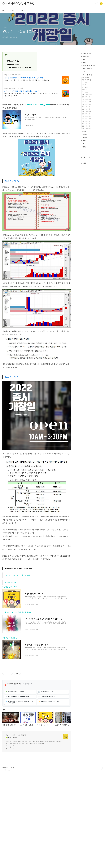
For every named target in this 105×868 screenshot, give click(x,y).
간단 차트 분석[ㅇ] (87, 114)
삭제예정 (84, 147)
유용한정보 (84, 134)
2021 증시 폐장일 (13, 61)
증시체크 (85, 59)
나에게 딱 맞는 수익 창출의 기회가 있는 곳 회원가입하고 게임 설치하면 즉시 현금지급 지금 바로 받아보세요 (31, 95)
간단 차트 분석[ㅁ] (87, 107)
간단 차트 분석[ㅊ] (87, 119)
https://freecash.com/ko (12, 88)
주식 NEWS (85, 92)
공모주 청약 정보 (87, 69)
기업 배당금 (85, 85)
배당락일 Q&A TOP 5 (10, 587)
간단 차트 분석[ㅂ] (87, 109)
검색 (97, 4)
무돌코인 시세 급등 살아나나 (12, 638)
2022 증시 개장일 (13, 64)
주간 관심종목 (86, 77)
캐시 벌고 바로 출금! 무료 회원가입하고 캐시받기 (22, 91)
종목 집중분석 (87, 87)
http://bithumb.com (11, 75)
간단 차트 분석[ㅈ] (87, 116)
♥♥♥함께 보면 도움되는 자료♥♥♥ (20, 67)
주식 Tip (84, 62)
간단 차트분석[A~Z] (87, 94)
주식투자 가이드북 (10, 582)
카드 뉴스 (84, 72)
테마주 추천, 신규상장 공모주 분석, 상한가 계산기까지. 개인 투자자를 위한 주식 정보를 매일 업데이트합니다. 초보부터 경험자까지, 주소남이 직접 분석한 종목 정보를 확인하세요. (34, 742)
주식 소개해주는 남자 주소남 (18, 4)
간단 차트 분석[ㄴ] (87, 99)
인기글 (89, 157)
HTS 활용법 (85, 82)
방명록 (11, 10)
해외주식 (84, 90)
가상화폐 (84, 131)
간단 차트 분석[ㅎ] (87, 128)
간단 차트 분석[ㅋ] (87, 121)
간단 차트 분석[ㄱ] (87, 97)
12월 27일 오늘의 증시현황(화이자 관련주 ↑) (18, 612)
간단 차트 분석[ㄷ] (87, 102)
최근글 (83, 157)
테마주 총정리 (85, 56)
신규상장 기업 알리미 (88, 66)
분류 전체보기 (86, 53)
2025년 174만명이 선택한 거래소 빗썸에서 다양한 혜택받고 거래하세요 (27, 80)
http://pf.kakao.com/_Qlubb (38, 105)
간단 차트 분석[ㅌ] (87, 124)
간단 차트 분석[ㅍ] (87, 126)
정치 (83, 144)
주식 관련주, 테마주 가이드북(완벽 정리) (17, 575)
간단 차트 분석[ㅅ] (87, 111)
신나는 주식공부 (87, 75)
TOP (101, 768)
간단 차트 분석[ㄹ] (87, 104)
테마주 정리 (23, 10)
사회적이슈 (84, 138)
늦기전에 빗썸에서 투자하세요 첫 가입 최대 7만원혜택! (24, 78)
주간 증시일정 (87, 80)
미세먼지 (84, 141)
